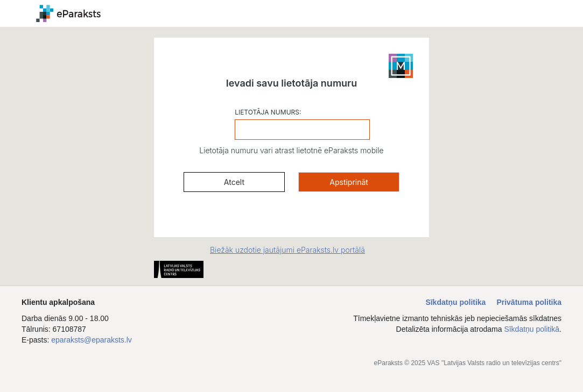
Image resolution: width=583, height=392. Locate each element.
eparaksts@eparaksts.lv (92, 340)
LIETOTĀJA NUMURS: (268, 112)
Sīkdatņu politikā (532, 329)
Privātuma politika (529, 302)
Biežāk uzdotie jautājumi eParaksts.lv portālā (287, 250)
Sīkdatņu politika (455, 302)
